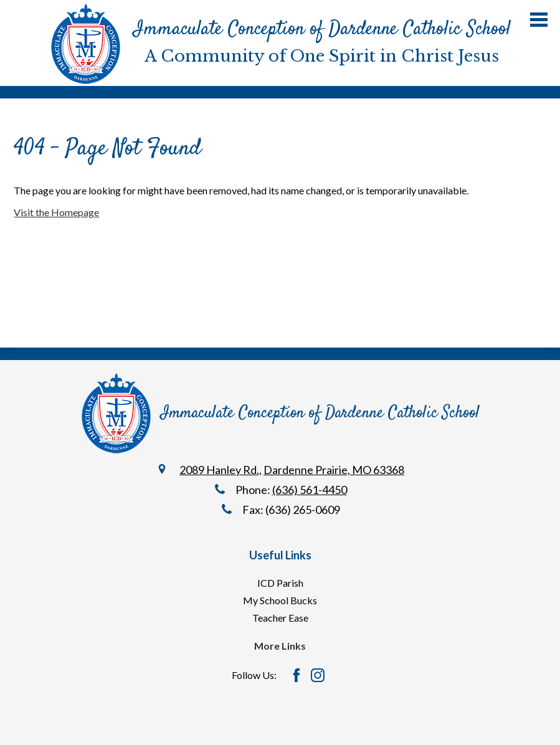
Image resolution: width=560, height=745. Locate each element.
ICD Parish (280, 583)
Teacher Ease (280, 618)
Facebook (297, 675)
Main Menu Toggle (539, 20)
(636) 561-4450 (310, 490)
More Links (280, 646)
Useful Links (280, 555)
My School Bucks (280, 600)
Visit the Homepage (56, 212)
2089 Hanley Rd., (221, 470)
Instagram (318, 675)
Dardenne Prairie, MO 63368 (334, 470)
